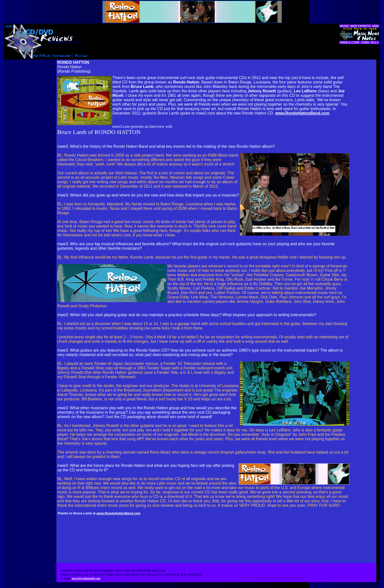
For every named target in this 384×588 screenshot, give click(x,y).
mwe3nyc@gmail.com (86, 562)
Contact (282, 572)
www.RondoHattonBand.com (302, 113)
